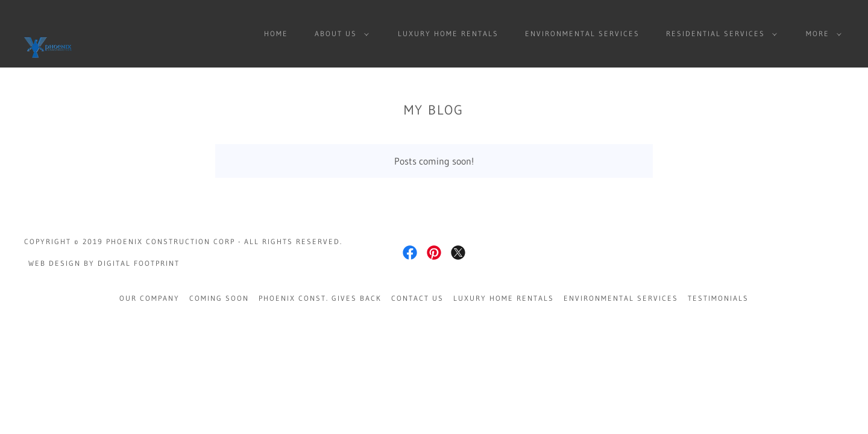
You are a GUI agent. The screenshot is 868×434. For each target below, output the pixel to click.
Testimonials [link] (718, 298)
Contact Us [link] (417, 298)
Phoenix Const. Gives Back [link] (320, 298)
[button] (339, 34)
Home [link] (276, 33)
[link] (48, 33)
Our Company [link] (149, 298)
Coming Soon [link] (219, 298)
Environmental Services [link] (582, 33)
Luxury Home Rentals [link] (448, 33)
